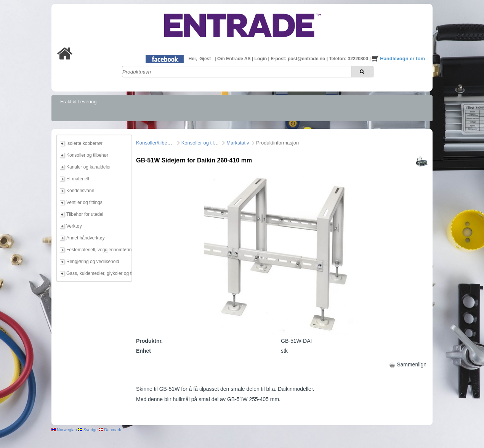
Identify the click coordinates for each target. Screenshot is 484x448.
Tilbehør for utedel (85, 214)
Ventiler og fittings (84, 202)
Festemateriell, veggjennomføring (98, 250)
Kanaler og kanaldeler (89, 167)
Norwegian (64, 430)
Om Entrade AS (235, 59)
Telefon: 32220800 (349, 59)
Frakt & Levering (78, 102)
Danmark (110, 430)
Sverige (88, 430)
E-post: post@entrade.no (298, 59)
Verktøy (74, 226)
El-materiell (78, 179)
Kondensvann (80, 191)
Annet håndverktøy (86, 238)
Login (261, 59)
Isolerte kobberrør (84, 143)
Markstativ (238, 143)
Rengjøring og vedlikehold (93, 262)
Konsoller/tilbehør (155, 143)
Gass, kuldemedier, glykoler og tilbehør (98, 273)
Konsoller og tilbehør (87, 155)
